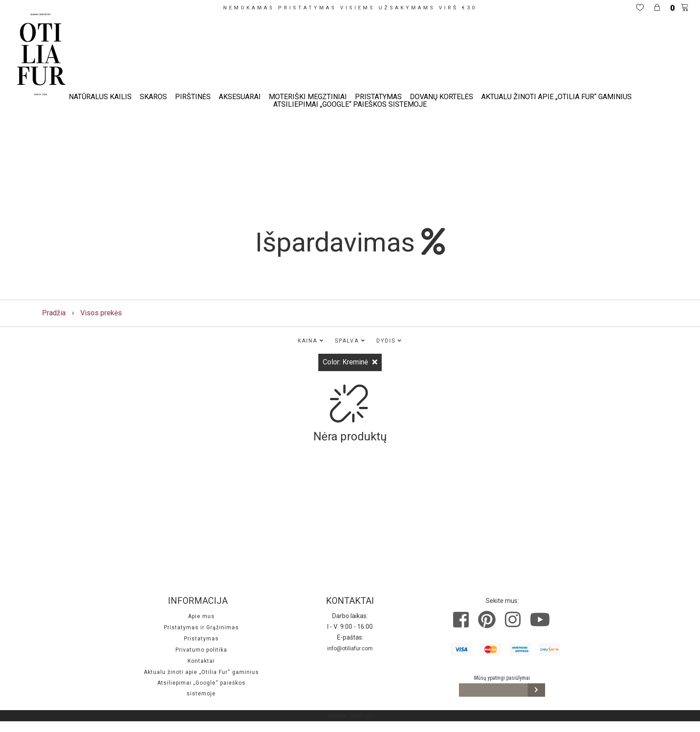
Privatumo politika (201, 650)
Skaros (153, 97)
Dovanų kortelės (442, 97)
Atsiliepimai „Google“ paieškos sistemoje (350, 104)
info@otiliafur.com (350, 648)
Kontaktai (201, 661)
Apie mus (201, 616)
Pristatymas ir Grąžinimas (201, 627)
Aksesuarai (240, 97)
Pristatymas (378, 97)
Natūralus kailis (100, 97)
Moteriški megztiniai (308, 97)
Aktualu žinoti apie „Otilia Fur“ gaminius (556, 97)
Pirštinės (193, 97)
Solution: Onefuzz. (350, 716)
